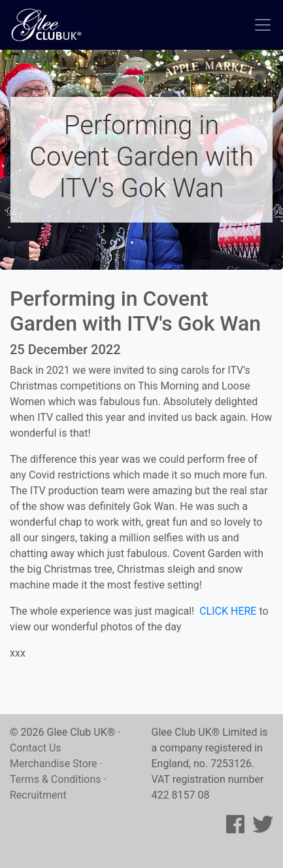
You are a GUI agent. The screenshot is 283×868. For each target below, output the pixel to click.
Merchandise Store (54, 764)
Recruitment (38, 795)
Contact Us (36, 748)
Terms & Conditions (56, 779)
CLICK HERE (228, 611)
